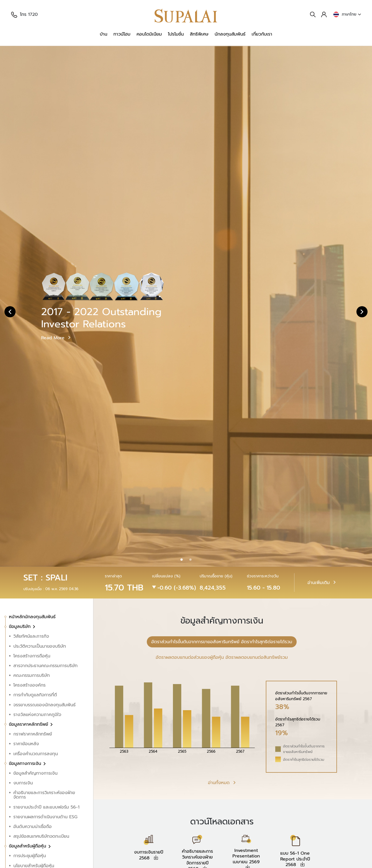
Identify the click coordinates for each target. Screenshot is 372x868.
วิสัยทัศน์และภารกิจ (31, 636)
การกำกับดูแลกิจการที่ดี (35, 695)
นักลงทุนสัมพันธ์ (230, 34)
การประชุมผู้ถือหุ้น (30, 856)
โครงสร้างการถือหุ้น (32, 656)
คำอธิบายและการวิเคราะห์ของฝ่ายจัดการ (44, 795)
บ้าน (104, 34)
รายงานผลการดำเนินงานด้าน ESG (45, 817)
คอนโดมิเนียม (149, 34)
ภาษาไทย (347, 14)
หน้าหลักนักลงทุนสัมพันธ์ (32, 617)
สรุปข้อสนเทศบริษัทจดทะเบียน (41, 836)
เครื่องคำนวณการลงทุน (36, 754)
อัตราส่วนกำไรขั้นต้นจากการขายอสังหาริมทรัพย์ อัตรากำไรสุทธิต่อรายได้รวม (222, 642)
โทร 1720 (24, 14)
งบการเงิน (23, 783)
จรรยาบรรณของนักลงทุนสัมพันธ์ (44, 705)
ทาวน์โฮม (122, 34)
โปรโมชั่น (176, 34)
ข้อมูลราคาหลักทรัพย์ (29, 724)
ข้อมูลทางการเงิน (26, 764)
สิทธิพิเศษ (199, 34)
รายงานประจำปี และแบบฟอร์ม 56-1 (46, 807)
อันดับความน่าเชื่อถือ (33, 827)
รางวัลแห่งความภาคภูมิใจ (37, 715)
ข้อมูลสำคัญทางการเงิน (35, 773)
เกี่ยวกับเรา (262, 34)
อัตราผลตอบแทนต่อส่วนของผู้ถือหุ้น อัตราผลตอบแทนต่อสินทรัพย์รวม (222, 657)
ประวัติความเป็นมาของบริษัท (40, 646)
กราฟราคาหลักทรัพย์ (33, 734)
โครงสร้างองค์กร (29, 685)
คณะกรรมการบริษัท (32, 675)
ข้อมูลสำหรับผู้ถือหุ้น (28, 846)
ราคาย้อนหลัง (26, 744)
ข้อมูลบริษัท (21, 627)
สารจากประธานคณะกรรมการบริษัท (45, 666)
